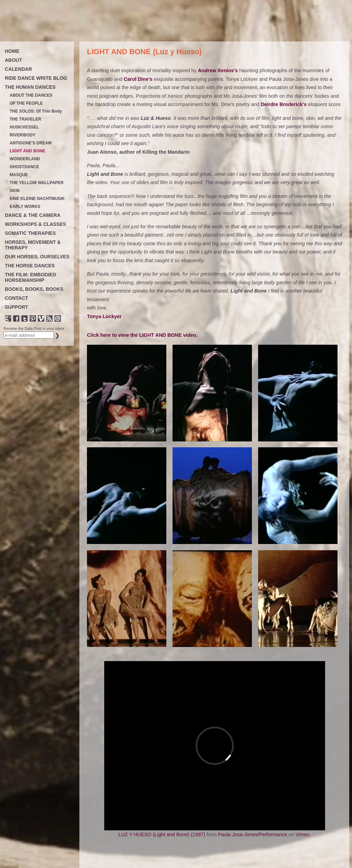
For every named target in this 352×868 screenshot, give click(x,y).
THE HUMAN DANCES (30, 87)
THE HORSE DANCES (30, 266)
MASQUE (19, 175)
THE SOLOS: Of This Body (36, 111)
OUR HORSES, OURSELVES (37, 257)
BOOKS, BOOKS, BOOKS (34, 289)
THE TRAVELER (25, 119)
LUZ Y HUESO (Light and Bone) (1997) (162, 834)
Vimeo (302, 834)
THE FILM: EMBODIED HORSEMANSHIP (31, 277)
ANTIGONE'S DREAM (31, 143)
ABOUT (13, 60)
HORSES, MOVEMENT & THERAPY (33, 245)
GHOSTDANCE (24, 167)
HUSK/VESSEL (24, 127)
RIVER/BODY (23, 135)
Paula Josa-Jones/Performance (252, 834)
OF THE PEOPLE (26, 103)
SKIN (15, 191)
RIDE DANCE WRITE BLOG (36, 78)
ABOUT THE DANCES (31, 96)
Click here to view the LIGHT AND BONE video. (142, 335)
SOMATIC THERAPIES (30, 233)
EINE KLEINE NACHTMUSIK (37, 199)
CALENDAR (18, 69)
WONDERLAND (25, 159)
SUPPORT (17, 307)
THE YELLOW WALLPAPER (37, 183)
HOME (12, 51)
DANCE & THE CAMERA (33, 215)
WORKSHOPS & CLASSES (35, 224)
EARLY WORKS (25, 207)
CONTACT (16, 298)
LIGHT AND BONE (27, 151)
